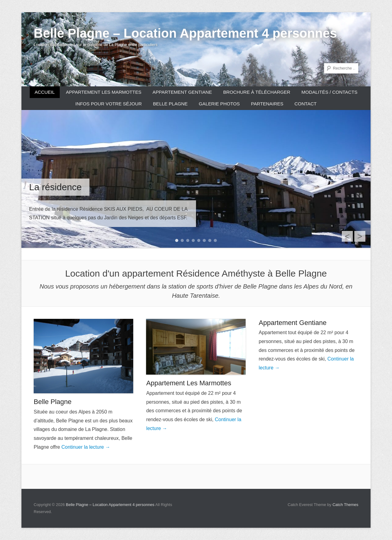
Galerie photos (219, 104)
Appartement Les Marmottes (104, 92)
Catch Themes (345, 505)
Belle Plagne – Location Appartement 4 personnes (185, 33)
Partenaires (267, 104)
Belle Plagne (170, 104)
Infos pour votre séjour (109, 104)
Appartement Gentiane (182, 92)
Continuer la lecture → (86, 447)
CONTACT (306, 104)
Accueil (45, 92)
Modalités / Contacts (329, 92)
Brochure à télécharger (257, 92)
